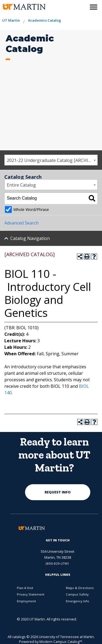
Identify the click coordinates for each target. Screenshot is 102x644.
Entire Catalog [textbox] (21, 185)
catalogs (19, 637)
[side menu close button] (94, 7)
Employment (26, 601)
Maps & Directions (80, 588)
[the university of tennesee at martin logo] (20, 7)
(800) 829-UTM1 (58, 563)
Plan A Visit (25, 588)
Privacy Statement (31, 594)
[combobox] (51, 160)
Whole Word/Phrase (31, 209)
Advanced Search (21, 223)
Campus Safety (77, 594)
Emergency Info (78, 601)
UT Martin (11, 20)
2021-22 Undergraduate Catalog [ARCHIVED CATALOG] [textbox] (52, 160)
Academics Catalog (44, 20)
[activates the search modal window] (82, 6)
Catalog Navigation (30, 238)
